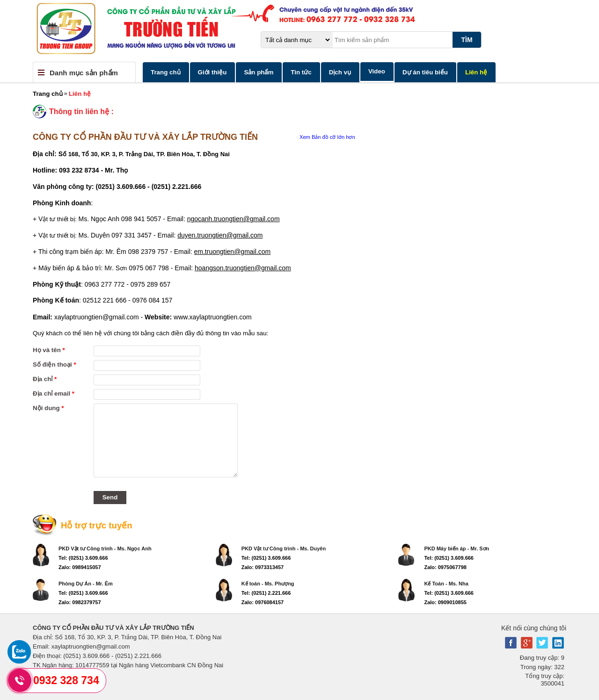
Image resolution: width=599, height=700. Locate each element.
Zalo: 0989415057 (80, 567)
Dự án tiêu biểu (425, 72)
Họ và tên (49, 350)
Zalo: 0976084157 (263, 602)
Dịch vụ (340, 72)
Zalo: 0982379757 (80, 602)
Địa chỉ (45, 379)
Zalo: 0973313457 (263, 567)
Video (377, 71)
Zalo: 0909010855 (445, 602)
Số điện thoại (55, 364)
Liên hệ (476, 72)
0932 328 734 (66, 680)
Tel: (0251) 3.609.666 (83, 558)
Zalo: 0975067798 (445, 567)
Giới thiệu (212, 72)
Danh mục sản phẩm (84, 73)
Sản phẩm (259, 72)
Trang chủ (166, 72)
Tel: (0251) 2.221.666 (266, 593)
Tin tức (301, 72)
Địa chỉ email (54, 393)
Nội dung (48, 408)
